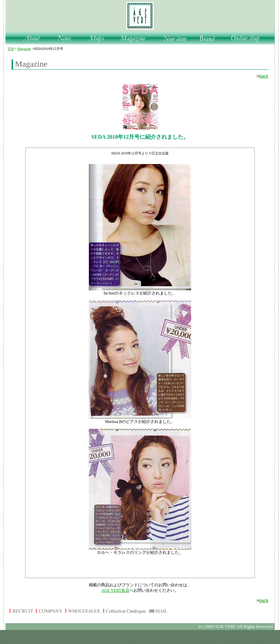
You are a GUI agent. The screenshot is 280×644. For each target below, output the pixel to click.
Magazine (24, 49)
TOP (11, 49)
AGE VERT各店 (115, 590)
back (264, 76)
